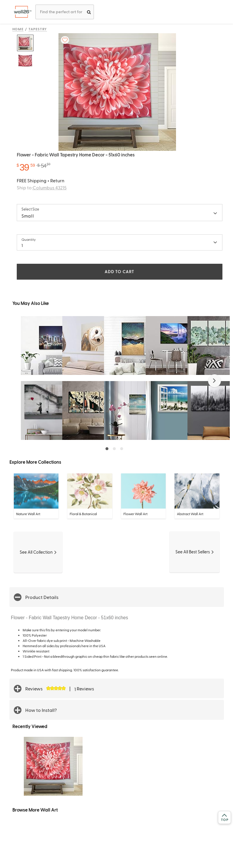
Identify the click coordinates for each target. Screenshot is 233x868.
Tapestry (38, 29)
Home (18, 29)
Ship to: (42, 187)
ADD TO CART (119, 272)
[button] (214, 381)
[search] (89, 12)
